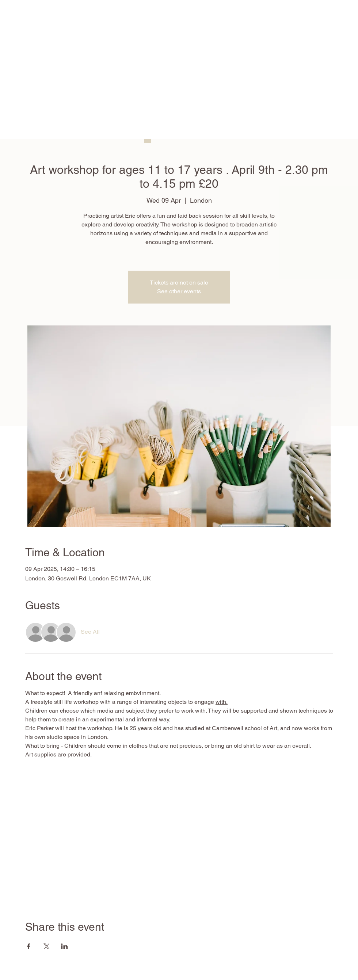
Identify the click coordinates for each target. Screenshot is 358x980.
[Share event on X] (47, 946)
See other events (179, 291)
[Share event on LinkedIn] (64, 946)
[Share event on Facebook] (29, 946)
